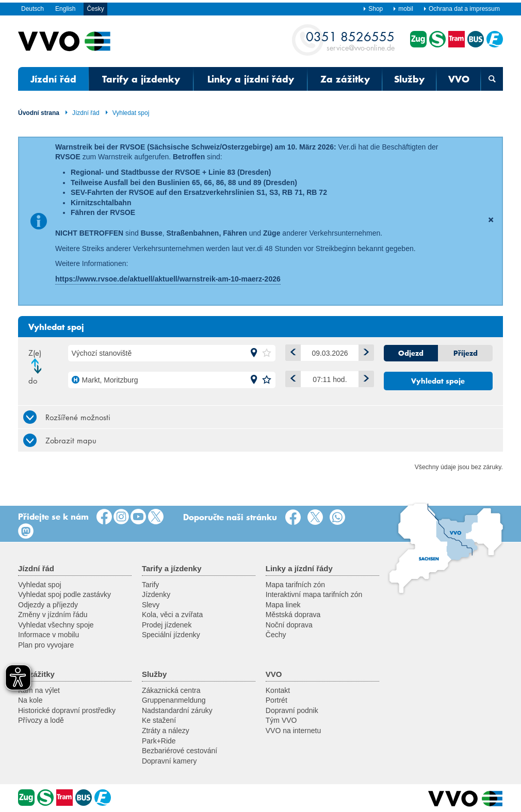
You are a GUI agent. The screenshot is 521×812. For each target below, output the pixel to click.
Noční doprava (289, 625)
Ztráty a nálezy (166, 731)
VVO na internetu (293, 731)
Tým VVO (281, 720)
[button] (254, 353)
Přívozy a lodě (41, 720)
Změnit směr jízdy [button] (39, 366)
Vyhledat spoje (438, 381)
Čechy (276, 635)
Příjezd (466, 353)
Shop (373, 9)
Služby (409, 79)
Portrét (276, 700)
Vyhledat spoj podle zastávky (64, 594)
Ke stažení (159, 720)
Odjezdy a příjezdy (48, 605)
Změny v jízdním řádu (53, 615)
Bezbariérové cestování (180, 751)
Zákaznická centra (171, 690)
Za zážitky (345, 79)
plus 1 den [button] (364, 351)
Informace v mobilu (48, 635)
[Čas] (330, 379)
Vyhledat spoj (127, 113)
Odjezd (411, 353)
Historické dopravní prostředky (67, 710)
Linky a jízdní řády (251, 79)
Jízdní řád (53, 79)
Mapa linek (283, 605)
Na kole (30, 700)
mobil (403, 9)
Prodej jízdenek (167, 625)
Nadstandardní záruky (177, 710)
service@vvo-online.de (350, 40)
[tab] (260, 417)
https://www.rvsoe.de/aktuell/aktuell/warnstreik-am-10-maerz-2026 (168, 279)
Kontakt (278, 690)
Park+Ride (159, 741)
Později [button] (364, 377)
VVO (459, 79)
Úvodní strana (39, 113)
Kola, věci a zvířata (172, 615)
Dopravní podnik (292, 710)
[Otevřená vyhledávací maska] (492, 79)
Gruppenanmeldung (174, 700)
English (65, 9)
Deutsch (32, 9)
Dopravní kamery (169, 761)
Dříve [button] (291, 377)
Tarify (150, 585)
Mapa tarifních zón (295, 585)
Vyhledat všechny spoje (56, 625)
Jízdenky (156, 594)
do (33, 380)
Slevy (151, 605)
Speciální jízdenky (171, 635)
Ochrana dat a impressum (461, 9)
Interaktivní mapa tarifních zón (314, 594)
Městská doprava (293, 615)
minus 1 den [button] (291, 351)
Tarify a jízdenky (141, 79)
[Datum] (330, 353)
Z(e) (35, 353)
